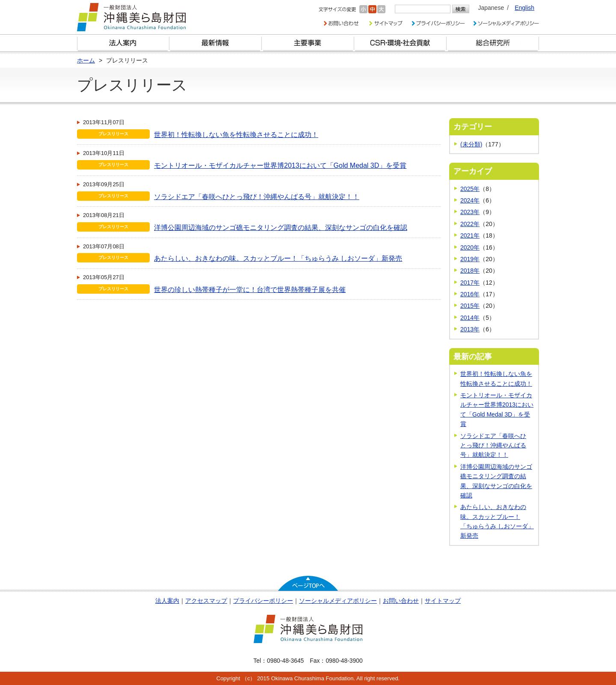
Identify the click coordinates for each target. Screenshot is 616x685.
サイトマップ (443, 601)
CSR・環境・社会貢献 (400, 43)
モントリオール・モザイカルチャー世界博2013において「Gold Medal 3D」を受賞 (280, 165)
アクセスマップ (206, 601)
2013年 (470, 329)
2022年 (470, 224)
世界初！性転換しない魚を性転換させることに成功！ (236, 135)
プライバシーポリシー (263, 601)
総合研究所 (493, 43)
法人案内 (167, 601)
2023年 (470, 212)
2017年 (470, 283)
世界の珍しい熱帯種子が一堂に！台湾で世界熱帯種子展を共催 (250, 290)
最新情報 (216, 43)
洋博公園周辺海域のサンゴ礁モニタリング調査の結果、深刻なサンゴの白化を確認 (281, 228)
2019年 (470, 259)
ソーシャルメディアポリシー (338, 601)
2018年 (470, 271)
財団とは (123, 43)
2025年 (470, 189)
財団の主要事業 (308, 43)
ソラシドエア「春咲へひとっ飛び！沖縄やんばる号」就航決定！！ (257, 197)
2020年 (470, 247)
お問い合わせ (401, 601)
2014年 (470, 318)
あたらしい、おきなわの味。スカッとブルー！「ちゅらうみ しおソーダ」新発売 (278, 258)
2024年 (470, 200)
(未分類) (471, 144)
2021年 (470, 235)
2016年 (470, 294)
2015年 (470, 306)
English (524, 8)
